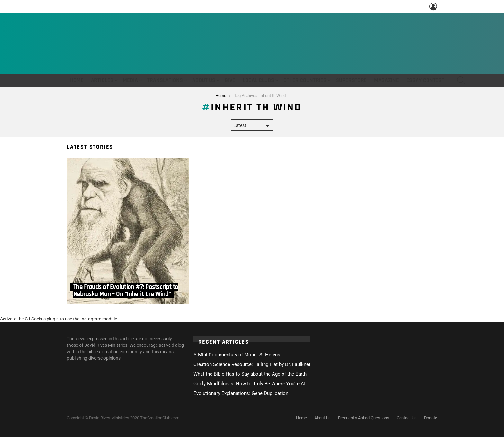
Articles (102, 80)
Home (77, 80)
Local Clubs (258, 80)
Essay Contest (425, 80)
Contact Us (407, 418)
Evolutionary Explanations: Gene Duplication (241, 393)
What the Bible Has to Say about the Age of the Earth (250, 374)
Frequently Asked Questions (364, 418)
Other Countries (305, 80)
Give (230, 80)
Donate (431, 418)
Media (130, 80)
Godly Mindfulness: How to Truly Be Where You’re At (250, 384)
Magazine (387, 80)
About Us (204, 80)
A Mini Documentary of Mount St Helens (237, 355)
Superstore (351, 80)
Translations (165, 80)
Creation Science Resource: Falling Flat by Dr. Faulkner (252, 364)
